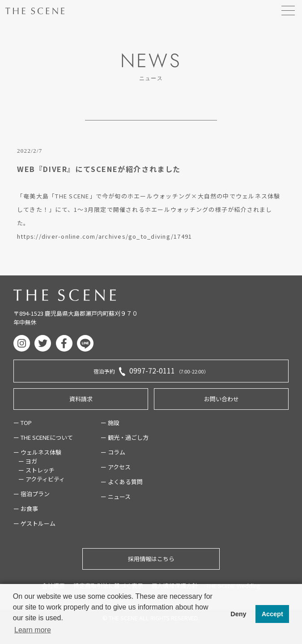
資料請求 (81, 399)
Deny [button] (238, 614)
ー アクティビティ (42, 479)
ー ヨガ (28, 461)
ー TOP (23, 423)
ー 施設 (110, 423)
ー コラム (113, 452)
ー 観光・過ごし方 (125, 437)
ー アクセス (116, 467)
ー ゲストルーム (34, 523)
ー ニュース (116, 496)
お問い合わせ (221, 399)
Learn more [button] (33, 630)
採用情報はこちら (151, 559)
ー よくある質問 (122, 482)
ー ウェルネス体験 (37, 452)
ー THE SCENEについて (43, 437)
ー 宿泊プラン (32, 494)
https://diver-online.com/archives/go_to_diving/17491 (104, 236)
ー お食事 (26, 509)
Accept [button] (272, 614)
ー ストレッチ (36, 470)
